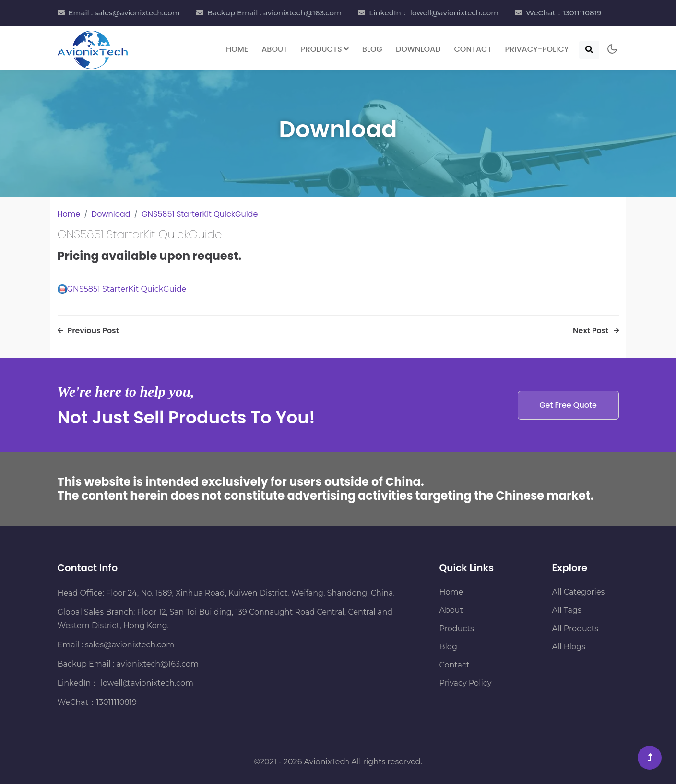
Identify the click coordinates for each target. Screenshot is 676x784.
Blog (372, 49)
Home (237, 49)
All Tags (567, 610)
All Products (575, 628)
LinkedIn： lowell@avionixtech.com (434, 13)
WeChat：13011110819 (563, 13)
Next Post (595, 331)
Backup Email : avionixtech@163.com (274, 13)
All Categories (579, 592)
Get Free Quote (568, 405)
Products (457, 628)
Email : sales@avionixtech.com (124, 13)
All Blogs (569, 647)
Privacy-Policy (537, 49)
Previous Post (89, 331)
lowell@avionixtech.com (146, 683)
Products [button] (325, 49)
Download (418, 49)
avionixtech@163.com (158, 664)
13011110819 (116, 702)
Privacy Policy (466, 683)
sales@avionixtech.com (130, 645)
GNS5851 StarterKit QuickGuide (200, 214)
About (274, 49)
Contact (473, 49)
